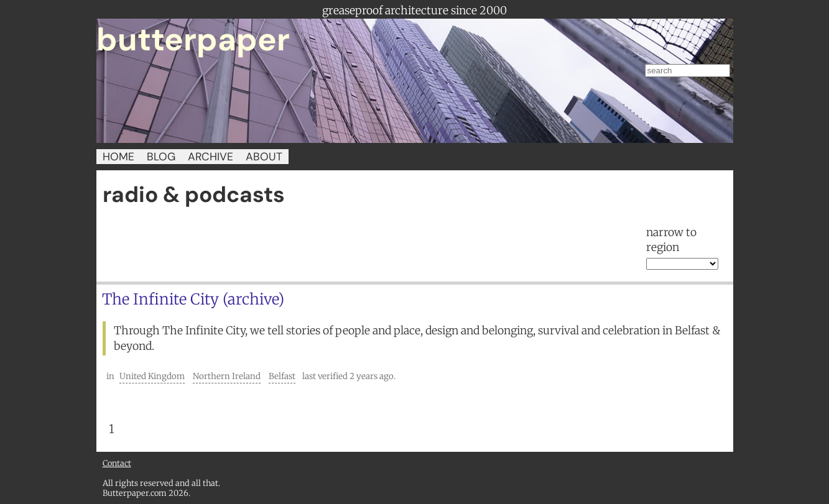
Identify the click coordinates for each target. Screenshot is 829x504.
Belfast (282, 376)
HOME (118, 157)
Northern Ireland (227, 376)
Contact (117, 463)
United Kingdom (152, 376)
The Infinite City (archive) (193, 299)
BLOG (161, 157)
